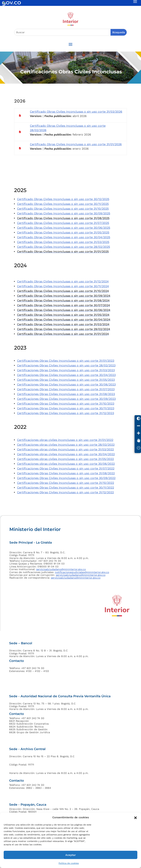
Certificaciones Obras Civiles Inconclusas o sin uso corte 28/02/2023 (66, 365)
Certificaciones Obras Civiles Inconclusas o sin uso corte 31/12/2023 (66, 413)
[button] (135, 817)
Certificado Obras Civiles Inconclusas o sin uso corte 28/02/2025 (64, 247)
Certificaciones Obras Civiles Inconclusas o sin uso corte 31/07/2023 (66, 389)
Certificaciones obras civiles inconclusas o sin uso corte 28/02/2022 (66, 445)
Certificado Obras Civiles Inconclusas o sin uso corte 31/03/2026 (76, 112)
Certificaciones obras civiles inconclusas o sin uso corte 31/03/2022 (65, 449)
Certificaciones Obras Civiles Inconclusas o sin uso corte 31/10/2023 (66, 404)
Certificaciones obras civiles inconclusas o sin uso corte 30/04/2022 (66, 454)
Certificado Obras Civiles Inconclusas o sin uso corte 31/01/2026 (76, 144)
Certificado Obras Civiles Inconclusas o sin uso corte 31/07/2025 (63, 223)
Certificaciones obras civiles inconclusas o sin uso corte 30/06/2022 (66, 464)
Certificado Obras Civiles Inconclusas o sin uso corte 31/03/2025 (63, 242)
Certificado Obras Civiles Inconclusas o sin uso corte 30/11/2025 (63, 204)
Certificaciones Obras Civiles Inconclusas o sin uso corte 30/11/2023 (66, 408)
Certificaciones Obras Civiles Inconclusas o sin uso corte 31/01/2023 (66, 361)
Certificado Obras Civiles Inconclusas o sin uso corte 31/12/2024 (63, 281)
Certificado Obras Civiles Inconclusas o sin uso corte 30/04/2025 (64, 237)
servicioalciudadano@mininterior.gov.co (61, 569)
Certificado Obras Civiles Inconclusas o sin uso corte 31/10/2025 (63, 209)
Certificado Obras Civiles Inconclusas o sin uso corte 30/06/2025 (64, 228)
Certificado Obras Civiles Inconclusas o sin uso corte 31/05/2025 (63, 232)
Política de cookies (69, 863)
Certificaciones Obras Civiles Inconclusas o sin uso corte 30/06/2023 (66, 384)
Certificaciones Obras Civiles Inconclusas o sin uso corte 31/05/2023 (66, 380)
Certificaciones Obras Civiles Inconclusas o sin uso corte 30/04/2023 (66, 375)
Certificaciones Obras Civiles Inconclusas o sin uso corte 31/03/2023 (66, 370)
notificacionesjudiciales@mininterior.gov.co (82, 572)
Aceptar (71, 855)
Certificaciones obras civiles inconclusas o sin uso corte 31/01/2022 (65, 440)
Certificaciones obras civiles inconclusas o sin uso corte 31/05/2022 (65, 459)
